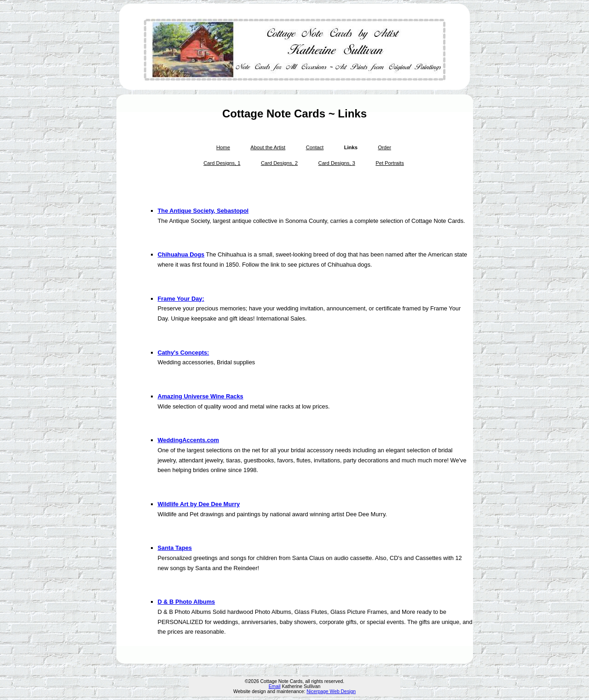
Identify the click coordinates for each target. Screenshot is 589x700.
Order (384, 147)
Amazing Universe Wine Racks (201, 396)
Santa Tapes (175, 548)
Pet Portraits (390, 163)
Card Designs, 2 (279, 163)
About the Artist (268, 147)
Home (223, 147)
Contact (315, 147)
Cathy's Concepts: (184, 353)
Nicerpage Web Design (331, 691)
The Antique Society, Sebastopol (203, 211)
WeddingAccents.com (188, 440)
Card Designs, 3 (337, 163)
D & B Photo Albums (187, 602)
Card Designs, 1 (222, 163)
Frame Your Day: (181, 299)
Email (275, 686)
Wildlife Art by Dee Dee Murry (199, 504)
